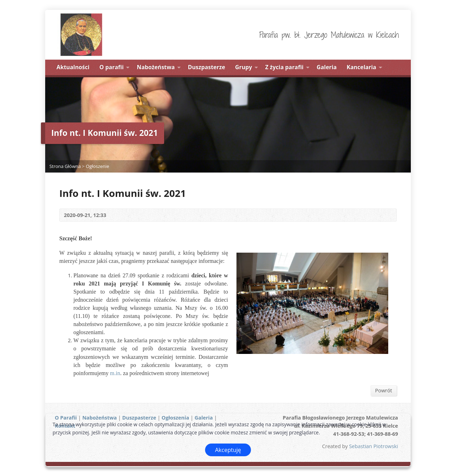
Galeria (327, 67)
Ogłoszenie (97, 166)
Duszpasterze (206, 67)
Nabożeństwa (156, 67)
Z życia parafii (284, 67)
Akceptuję (228, 450)
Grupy (244, 67)
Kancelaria (361, 67)
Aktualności (73, 67)
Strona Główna (65, 166)
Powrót (384, 390)
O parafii (112, 67)
